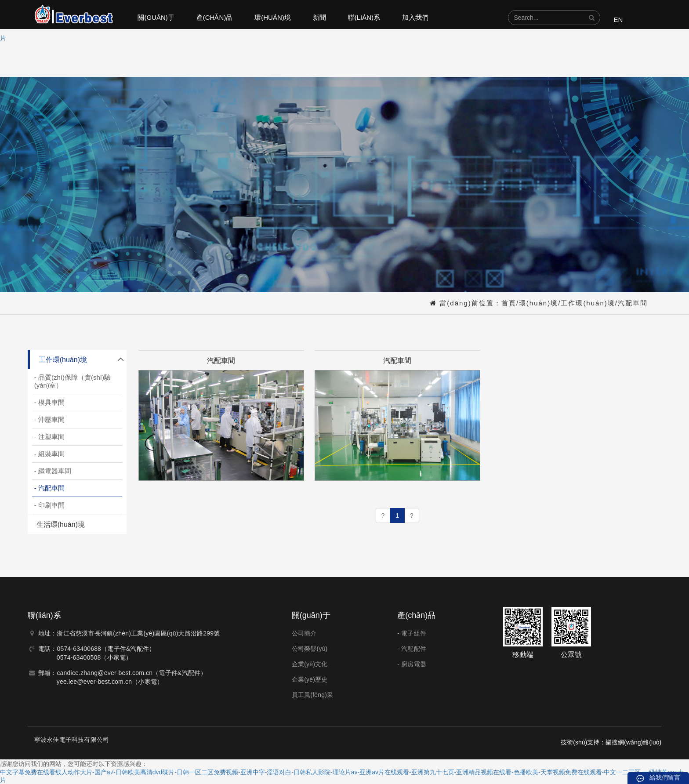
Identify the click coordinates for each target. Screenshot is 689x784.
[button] (592, 18)
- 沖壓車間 (49, 419)
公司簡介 (304, 633)
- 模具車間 (49, 402)
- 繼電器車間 (53, 471)
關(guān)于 (156, 17)
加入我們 (415, 17)
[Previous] (383, 515)
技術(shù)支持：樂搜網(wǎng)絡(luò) (611, 742)
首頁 (509, 303)
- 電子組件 (412, 633)
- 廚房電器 (412, 664)
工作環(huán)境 (588, 303)
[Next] (412, 515)
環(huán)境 (273, 17)
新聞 (319, 17)
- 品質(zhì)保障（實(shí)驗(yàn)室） (73, 381)
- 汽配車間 (49, 488)
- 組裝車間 (49, 454)
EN (618, 20)
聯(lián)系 (364, 17)
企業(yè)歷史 (310, 679)
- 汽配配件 (412, 649)
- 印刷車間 (49, 505)
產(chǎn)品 (215, 17)
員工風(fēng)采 (313, 695)
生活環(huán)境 (61, 524)
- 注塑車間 (49, 437)
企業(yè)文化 (310, 664)
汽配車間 (633, 303)
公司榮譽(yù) (310, 649)
